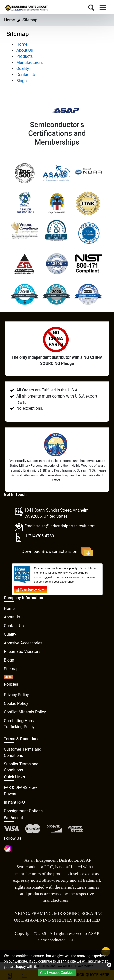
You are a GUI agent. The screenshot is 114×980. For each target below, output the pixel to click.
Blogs (21, 81)
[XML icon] (8, 677)
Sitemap (11, 669)
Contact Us (26, 75)
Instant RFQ (14, 802)
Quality (23, 69)
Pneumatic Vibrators (22, 652)
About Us (25, 50)
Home (9, 20)
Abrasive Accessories (23, 643)
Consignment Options (23, 811)
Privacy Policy (16, 695)
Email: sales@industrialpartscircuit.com (60, 526)
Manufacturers (30, 62)
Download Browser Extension (57, 552)
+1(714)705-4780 (38, 536)
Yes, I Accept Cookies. (57, 973)
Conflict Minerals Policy (25, 712)
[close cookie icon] (109, 965)
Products (25, 56)
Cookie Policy (16, 703)
